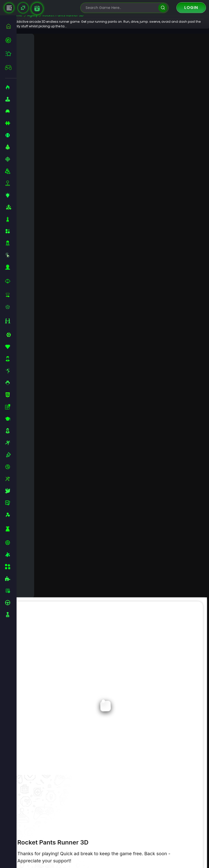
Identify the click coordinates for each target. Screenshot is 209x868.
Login (191, 8)
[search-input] (121, 8)
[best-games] (11, 40)
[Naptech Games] (23, 8)
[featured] (11, 54)
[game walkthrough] (37, 9)
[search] (163, 8)
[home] (11, 26)
